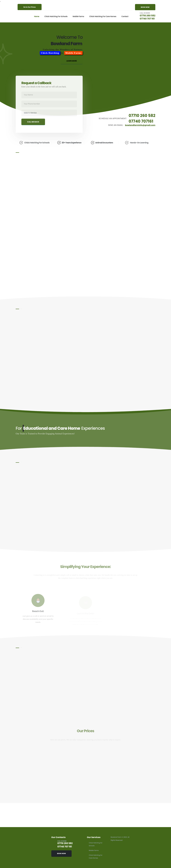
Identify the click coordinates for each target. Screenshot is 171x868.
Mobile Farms (78, 16)
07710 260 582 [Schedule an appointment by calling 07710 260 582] (142, 116)
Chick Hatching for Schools (55, 16)
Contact (124, 16)
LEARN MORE (72, 63)
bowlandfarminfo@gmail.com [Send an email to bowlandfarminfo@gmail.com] (140, 125)
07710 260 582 (147, 16)
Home (36, 16)
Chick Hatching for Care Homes (102, 16)
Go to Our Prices (30, 7)
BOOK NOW (145, 7)
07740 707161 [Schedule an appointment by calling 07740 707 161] (140, 121)
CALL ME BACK (33, 126)
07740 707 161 (147, 19)
